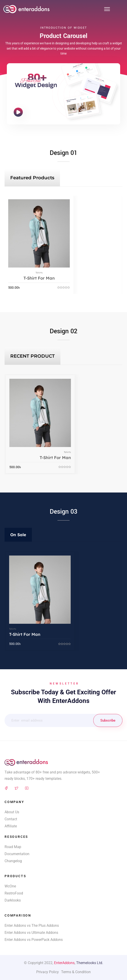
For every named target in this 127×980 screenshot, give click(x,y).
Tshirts (39, 273)
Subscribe (108, 720)
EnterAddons (64, 963)
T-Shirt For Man (39, 278)
